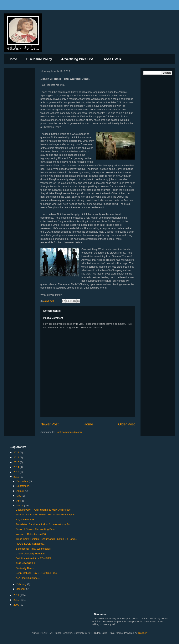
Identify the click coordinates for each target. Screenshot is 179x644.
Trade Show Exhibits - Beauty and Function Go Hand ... (47, 539)
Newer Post (49, 424)
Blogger (142, 633)
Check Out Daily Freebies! (30, 554)
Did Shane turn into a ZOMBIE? (33, 558)
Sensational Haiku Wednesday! (33, 549)
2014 (17, 467)
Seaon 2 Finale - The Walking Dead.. (36, 529)
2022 (17, 452)
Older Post (126, 424)
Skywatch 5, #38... (26, 520)
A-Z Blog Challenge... (28, 578)
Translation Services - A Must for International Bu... (44, 524)
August (21, 491)
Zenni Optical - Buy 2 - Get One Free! (37, 573)
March (20, 505)
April (19, 501)
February (22, 584)
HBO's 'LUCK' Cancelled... (31, 544)
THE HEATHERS (25, 563)
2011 (17, 595)
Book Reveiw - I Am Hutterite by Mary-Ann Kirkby (43, 510)
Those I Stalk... (113, 59)
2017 (17, 457)
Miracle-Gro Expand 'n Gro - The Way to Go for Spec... (46, 515)
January (21, 589)
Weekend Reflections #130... (32, 534)
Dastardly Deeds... (26, 568)
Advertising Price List (77, 59)
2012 (17, 477)
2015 (17, 462)
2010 (17, 600)
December (23, 481)
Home (13, 59)
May (19, 496)
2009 (17, 605)
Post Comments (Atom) (69, 432)
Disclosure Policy (39, 59)
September (23, 486)
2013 (17, 472)
